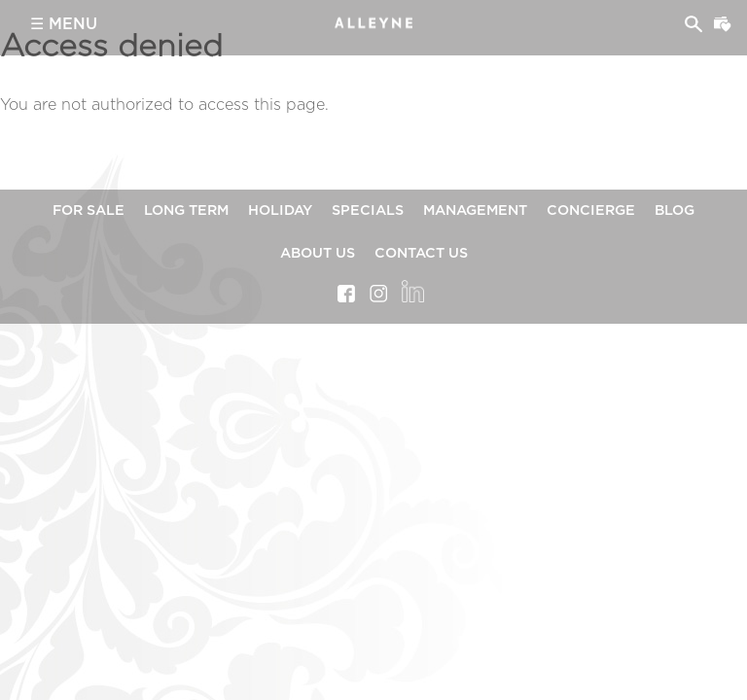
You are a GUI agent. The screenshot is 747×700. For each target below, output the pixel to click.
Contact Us (421, 253)
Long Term (186, 210)
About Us (318, 253)
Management (475, 210)
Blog (675, 210)
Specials (368, 210)
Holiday (280, 210)
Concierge (591, 210)
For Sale (89, 210)
